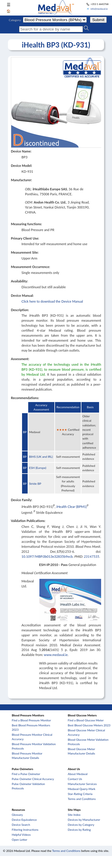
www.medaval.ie (56, 655)
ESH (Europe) (38, 468)
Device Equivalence (24, 820)
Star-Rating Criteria (80, 794)
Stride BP (35, 484)
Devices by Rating (79, 830)
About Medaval (78, 774)
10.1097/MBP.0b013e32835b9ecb (47, 556)
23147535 (91, 556)
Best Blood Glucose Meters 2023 (89, 725)
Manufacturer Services (82, 784)
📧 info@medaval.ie (97, 9)
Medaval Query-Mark (82, 789)
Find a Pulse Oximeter (26, 774)
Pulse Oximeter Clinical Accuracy (33, 779)
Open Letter (20, 840)
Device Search (21, 825)
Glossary (17, 815)
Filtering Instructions (25, 830)
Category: (15, 20)
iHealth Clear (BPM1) (72, 507)
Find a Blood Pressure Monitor (31, 720)
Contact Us (75, 779)
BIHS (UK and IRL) (41, 457)
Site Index (74, 815)
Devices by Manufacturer (84, 820)
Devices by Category (81, 825)
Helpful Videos (21, 835)
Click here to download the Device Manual (52, 301)
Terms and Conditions (82, 799)
